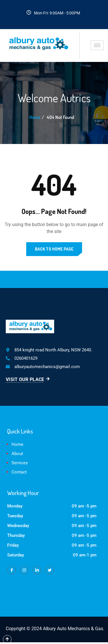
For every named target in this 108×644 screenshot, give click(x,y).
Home (35, 117)
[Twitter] (50, 570)
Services (20, 463)
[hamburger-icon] (97, 45)
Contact (19, 472)
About (17, 454)
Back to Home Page (54, 249)
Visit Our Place (28, 379)
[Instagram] (24, 570)
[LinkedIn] (37, 570)
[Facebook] (12, 570)
